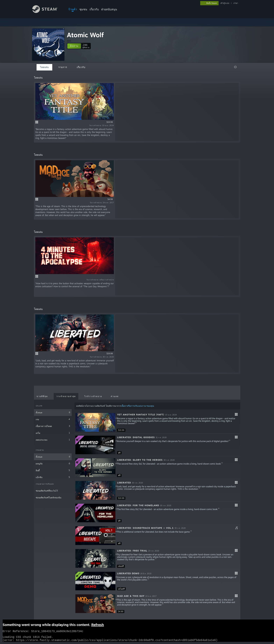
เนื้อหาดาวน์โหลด (53, 426)
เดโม (53, 433)
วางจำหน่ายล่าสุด (66, 396)
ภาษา (236, 3)
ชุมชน (83, 9)
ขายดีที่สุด (42, 396)
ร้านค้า (73, 9)
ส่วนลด (115, 396)
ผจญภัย (53, 463)
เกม (53, 419)
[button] (74, 46)
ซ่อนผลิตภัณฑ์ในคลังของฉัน (48, 498)
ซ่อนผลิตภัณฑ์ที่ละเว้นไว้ (47, 491)
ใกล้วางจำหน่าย (93, 396)
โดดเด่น (44, 67)
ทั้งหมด (53, 412)
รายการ (63, 67)
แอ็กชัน (53, 477)
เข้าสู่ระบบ (225, 3)
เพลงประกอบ (53, 440)
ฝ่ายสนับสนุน (109, 9)
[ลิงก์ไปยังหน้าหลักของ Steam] (48, 12)
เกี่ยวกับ (94, 9)
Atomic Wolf (85, 35)
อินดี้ (53, 470)
